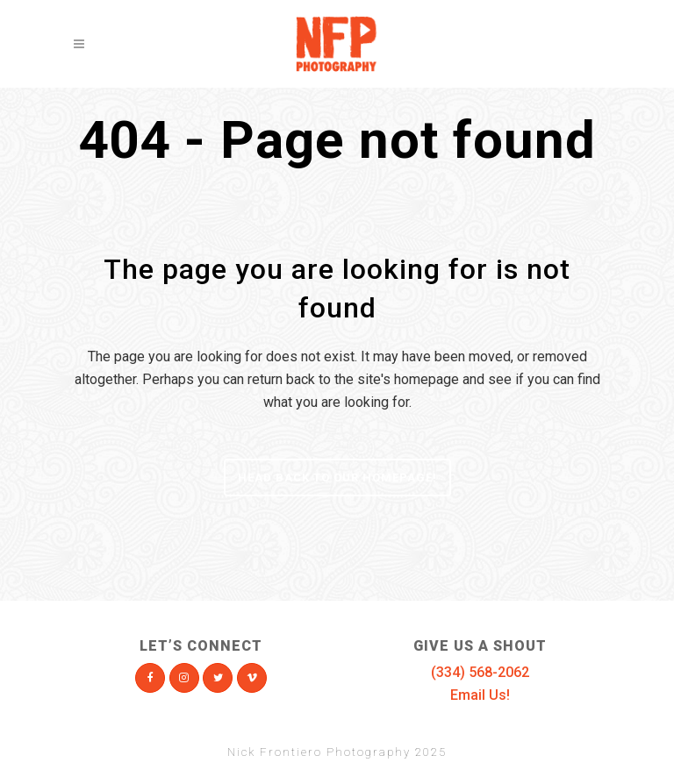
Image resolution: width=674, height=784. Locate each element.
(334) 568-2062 (480, 672)
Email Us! (480, 695)
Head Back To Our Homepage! (337, 478)
